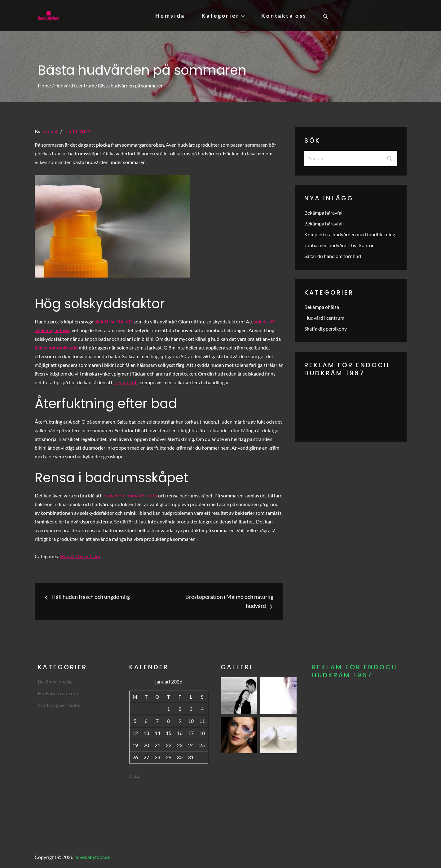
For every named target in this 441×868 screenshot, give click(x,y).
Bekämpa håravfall (324, 213)
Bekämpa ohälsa (322, 307)
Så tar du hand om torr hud (333, 256)
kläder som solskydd (56, 347)
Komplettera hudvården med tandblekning (350, 234)
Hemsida (170, 16)
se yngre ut (125, 382)
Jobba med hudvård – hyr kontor (339, 245)
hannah (51, 131)
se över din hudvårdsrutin (130, 495)
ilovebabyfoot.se (92, 857)
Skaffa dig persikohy (326, 329)
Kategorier (223, 16)
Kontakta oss (284, 16)
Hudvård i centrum (80, 556)
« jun (134, 775)
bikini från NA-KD (113, 321)
